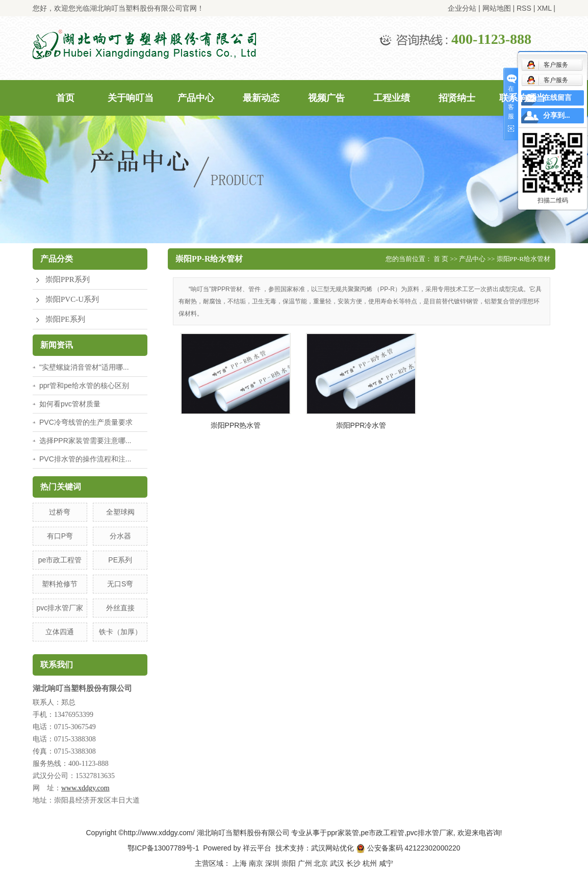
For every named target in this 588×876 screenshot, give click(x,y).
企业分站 (462, 8)
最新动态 (261, 98)
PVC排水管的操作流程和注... (85, 459)
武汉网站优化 (333, 848)
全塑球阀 (120, 512)
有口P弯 (60, 536)
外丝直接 (120, 608)
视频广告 (326, 98)
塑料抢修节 (60, 584)
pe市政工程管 (60, 560)
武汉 (337, 863)
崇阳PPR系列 (68, 279)
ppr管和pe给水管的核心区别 (84, 385)
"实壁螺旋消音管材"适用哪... (84, 367)
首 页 (441, 259)
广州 (305, 863)
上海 (240, 863)
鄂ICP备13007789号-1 (163, 848)
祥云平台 (257, 848)
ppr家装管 (343, 833)
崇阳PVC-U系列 (72, 299)
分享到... (557, 115)
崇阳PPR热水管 (236, 425)
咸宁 (386, 863)
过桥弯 (60, 512)
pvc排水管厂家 (60, 608)
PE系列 (120, 560)
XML (544, 8)
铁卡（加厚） (120, 632)
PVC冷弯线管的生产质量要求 (86, 422)
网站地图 (497, 8)
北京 (321, 863)
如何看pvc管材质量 (70, 404)
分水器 (120, 536)
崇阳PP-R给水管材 (523, 259)
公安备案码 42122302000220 (408, 848)
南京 (256, 863)
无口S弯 (120, 584)
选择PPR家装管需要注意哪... (85, 441)
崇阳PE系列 (65, 319)
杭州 (370, 863)
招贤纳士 (457, 98)
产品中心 (196, 98)
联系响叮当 (522, 98)
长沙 (353, 863)
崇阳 (289, 863)
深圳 (272, 863)
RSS (524, 8)
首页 (65, 98)
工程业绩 (392, 98)
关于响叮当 (131, 98)
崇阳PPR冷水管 (361, 425)
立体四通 (60, 632)
